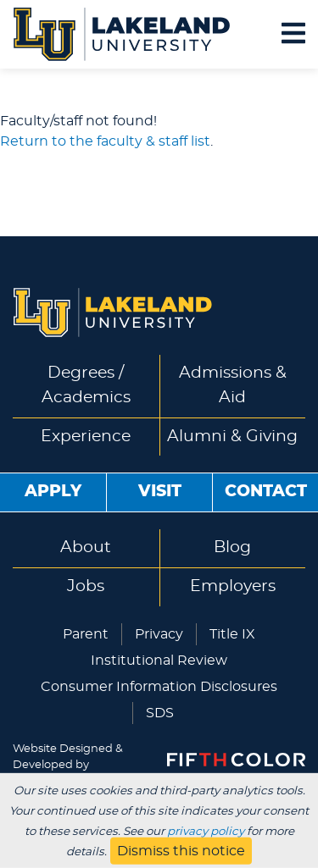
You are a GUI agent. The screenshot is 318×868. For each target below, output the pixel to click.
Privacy (159, 634)
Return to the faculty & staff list (105, 141)
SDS (160, 713)
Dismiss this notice (181, 851)
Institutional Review (159, 661)
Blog (232, 547)
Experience (86, 437)
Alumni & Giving (232, 437)
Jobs (86, 586)
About (86, 547)
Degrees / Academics (86, 385)
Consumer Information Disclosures (159, 687)
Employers (233, 586)
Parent (86, 634)
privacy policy (206, 832)
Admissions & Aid (233, 385)
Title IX (232, 634)
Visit (160, 492)
